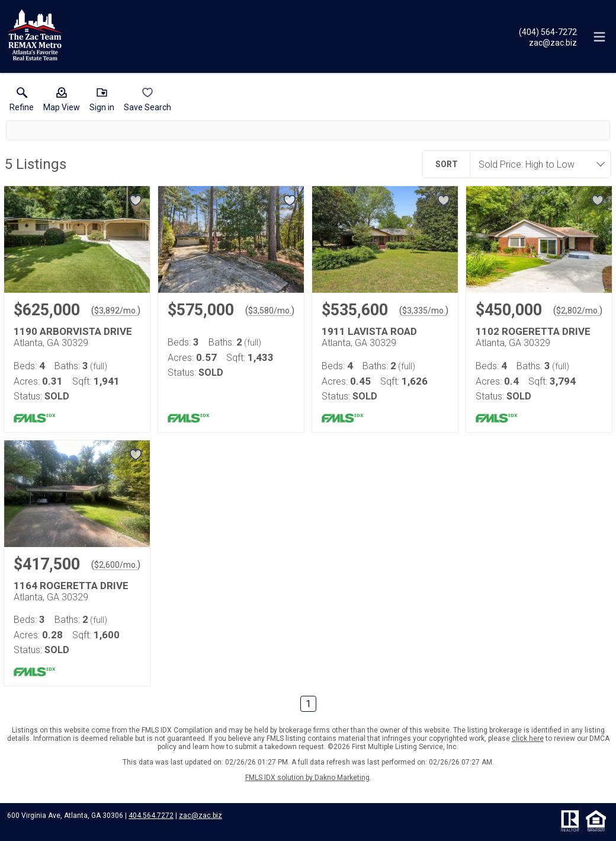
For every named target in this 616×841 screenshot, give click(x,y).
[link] (22, 102)
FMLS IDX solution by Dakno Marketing (307, 778)
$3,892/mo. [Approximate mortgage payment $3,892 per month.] (116, 311)
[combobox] (537, 164)
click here (528, 738)
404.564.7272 (151, 816)
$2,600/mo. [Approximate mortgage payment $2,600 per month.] (116, 565)
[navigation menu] (599, 37)
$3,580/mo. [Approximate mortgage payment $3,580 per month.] (270, 311)
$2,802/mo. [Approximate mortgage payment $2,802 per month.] (578, 311)
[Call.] (548, 31)
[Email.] (548, 42)
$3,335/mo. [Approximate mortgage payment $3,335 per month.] (424, 311)
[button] (62, 102)
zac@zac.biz (200, 816)
